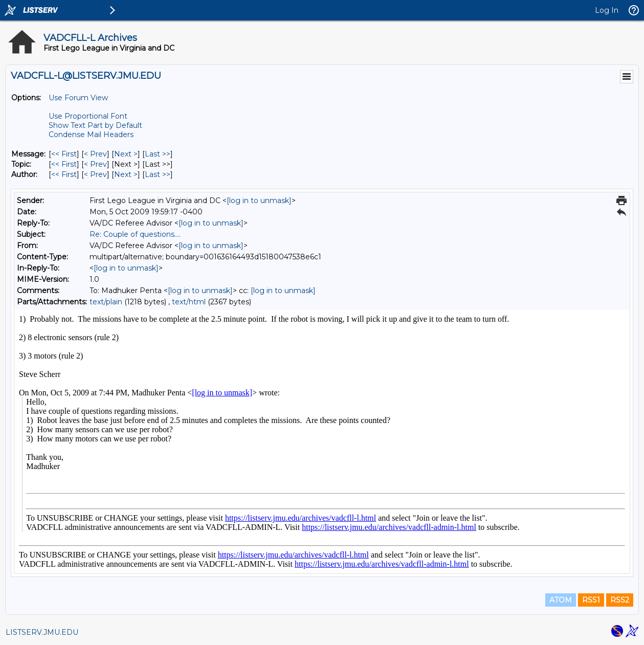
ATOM (561, 600)
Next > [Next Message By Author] (126, 174)
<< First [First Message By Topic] (64, 164)
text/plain (106, 302)
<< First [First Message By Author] (64, 174)
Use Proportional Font (88, 116)
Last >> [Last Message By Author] (158, 174)
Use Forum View (78, 98)
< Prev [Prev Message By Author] (95, 174)
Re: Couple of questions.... (135, 234)
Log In (607, 10)
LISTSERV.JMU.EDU (42, 632)
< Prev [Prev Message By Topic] (95, 164)
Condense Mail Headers (91, 135)
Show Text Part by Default (95, 125)
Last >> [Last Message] (158, 154)
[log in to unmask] (259, 201)
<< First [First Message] (64, 154)
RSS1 (591, 600)
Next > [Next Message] (126, 154)
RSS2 (620, 600)
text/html (189, 302)
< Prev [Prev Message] (95, 154)
